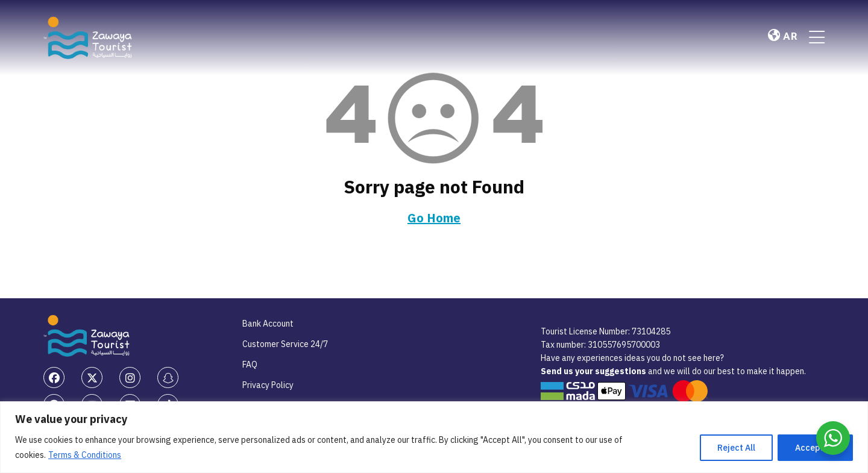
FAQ (250, 365)
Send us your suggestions (594, 371)
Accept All (815, 448)
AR (782, 37)
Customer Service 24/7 (285, 344)
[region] (434, 437)
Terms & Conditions (85, 455)
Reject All (736, 448)
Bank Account (268, 324)
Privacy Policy (268, 385)
